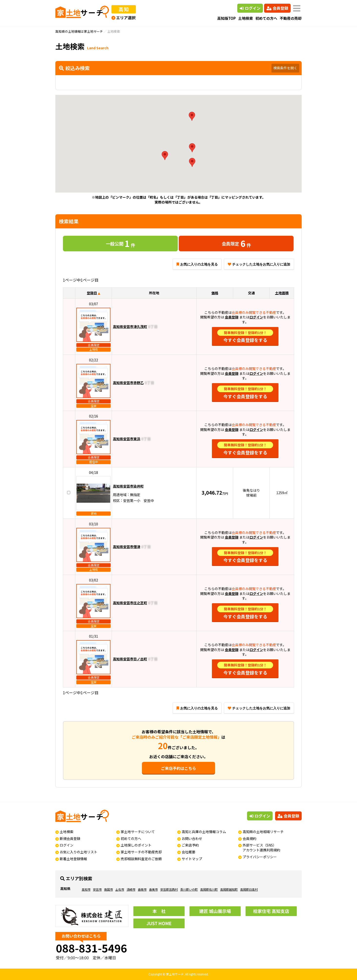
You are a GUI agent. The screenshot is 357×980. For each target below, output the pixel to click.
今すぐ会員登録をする (245, 336)
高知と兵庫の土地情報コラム (204, 832)
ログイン (250, 8)
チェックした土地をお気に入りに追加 (259, 264)
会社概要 (188, 852)
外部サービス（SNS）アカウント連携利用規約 (261, 847)
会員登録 (277, 8)
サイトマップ (192, 859)
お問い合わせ (192, 838)
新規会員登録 (70, 838)
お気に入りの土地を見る (197, 264)
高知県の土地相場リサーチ (263, 832)
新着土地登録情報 (73, 859)
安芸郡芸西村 (169, 889)
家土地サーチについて (138, 832)
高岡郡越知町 (229, 889)
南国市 (109, 889)
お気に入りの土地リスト (79, 852)
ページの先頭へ (347, 970)
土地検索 (246, 18)
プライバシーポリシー (260, 857)
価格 (215, 293)
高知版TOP (227, 18)
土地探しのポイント (136, 845)
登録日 (92, 293)
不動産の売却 (291, 18)
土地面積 (282, 293)
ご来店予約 (190, 845)
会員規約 (249, 838)
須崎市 (131, 889)
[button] (165, 156)
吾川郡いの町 (189, 889)
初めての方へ (266, 18)
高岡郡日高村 (249, 889)
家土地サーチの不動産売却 (141, 852)
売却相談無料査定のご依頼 (141, 859)
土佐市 (120, 889)
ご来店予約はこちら (178, 768)
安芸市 (97, 889)
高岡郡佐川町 (209, 889)
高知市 (86, 889)
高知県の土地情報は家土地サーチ (79, 31)
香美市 (153, 889)
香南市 (142, 889)
